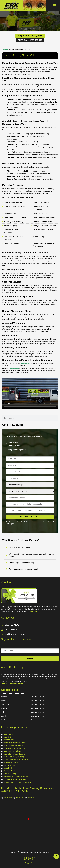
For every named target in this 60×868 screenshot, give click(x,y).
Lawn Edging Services (42, 202)
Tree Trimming (39, 237)
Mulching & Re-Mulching (13, 222)
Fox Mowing (26, 364)
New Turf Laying (10, 226)
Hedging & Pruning (11, 243)
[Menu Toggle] (54, 5)
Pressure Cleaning (40, 213)
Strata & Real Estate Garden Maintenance (44, 245)
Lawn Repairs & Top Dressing (15, 207)
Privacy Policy (41, 522)
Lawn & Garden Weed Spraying (16, 217)
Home (6, 49)
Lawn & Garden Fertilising (43, 230)
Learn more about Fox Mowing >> (13, 683)
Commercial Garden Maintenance (12, 231)
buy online (34, 611)
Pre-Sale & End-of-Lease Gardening (14, 238)
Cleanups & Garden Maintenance (41, 208)
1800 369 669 (14, 368)
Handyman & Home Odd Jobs (45, 226)
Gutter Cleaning (10, 213)
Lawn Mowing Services (13, 202)
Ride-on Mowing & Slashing (44, 222)
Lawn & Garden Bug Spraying (45, 217)
